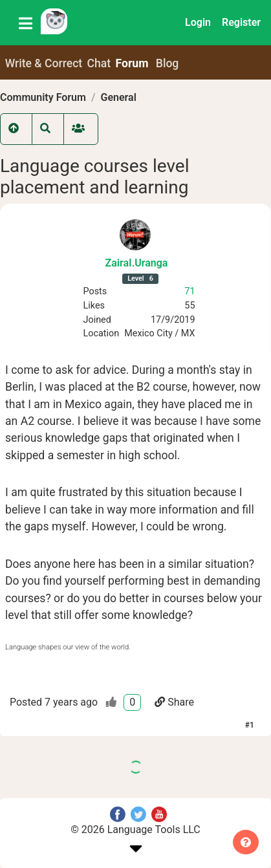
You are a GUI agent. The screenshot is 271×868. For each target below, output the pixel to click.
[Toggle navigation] (26, 23)
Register (241, 22)
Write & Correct (44, 63)
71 (190, 291)
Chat (99, 63)
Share (174, 702)
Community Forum (43, 97)
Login (198, 22)
